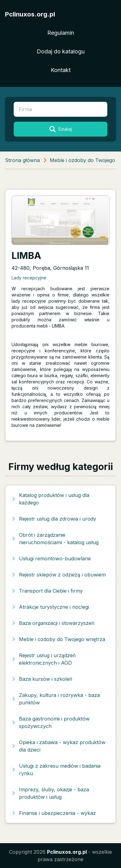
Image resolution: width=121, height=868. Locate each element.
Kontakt (61, 70)
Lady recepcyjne (29, 278)
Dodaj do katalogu (61, 51)
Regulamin (61, 33)
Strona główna (22, 160)
